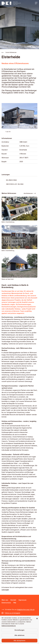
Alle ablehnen (19, 635)
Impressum (22, 600)
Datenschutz (6, 603)
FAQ (15, 603)
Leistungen (5, 590)
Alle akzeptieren (19, 641)
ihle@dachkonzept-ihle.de (26, 610)
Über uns (5, 600)
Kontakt (13, 600)
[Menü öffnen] (36, 3)
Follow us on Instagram (12, 613)
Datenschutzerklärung (9, 626)
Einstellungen (20, 630)
